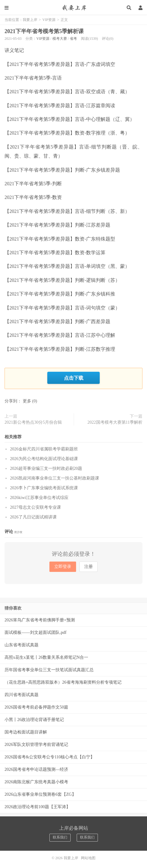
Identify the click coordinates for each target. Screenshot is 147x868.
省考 (73, 39)
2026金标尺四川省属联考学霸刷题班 (44, 449)
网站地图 (88, 858)
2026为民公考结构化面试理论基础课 (44, 459)
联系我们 (60, 837)
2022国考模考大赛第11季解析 (115, 422)
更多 (27, 401)
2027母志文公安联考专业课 (35, 507)
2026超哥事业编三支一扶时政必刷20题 (46, 468)
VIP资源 (49, 20)
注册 (89, 567)
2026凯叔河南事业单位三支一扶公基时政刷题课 (55, 478)
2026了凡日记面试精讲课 (33, 517)
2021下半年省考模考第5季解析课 (44, 31)
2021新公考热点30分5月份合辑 (33, 422)
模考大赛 (60, 39)
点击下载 (74, 378)
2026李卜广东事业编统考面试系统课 (44, 488)
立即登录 (63, 567)
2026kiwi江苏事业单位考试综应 (39, 498)
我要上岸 (73, 8)
